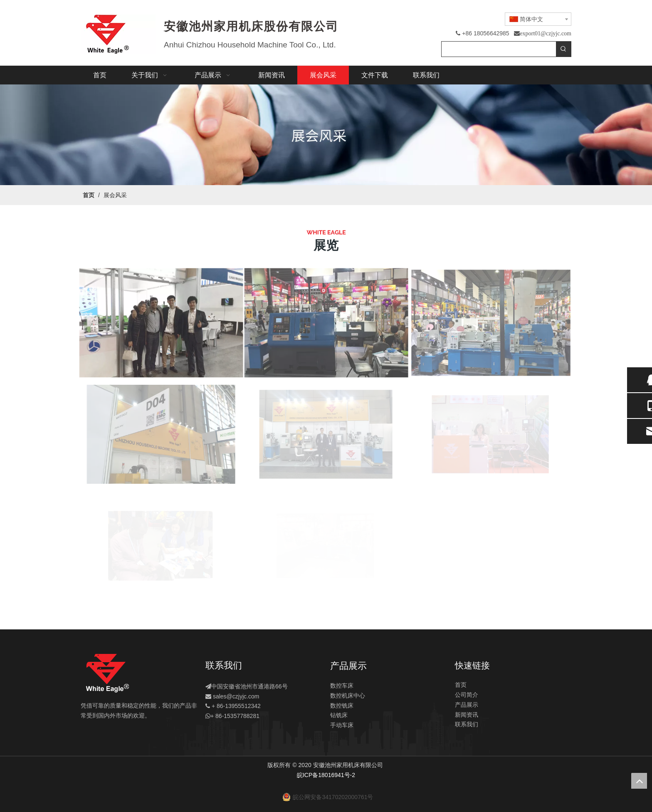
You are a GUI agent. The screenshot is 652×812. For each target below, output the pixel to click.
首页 (461, 685)
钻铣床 (339, 715)
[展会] (326, 135)
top (639, 781)
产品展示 (467, 705)
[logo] (107, 673)
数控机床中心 (348, 696)
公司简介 (467, 695)
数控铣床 (342, 706)
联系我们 (467, 724)
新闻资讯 (467, 715)
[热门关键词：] (563, 49)
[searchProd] (499, 49)
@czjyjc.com (243, 696)
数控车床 (342, 686)
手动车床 (342, 725)
